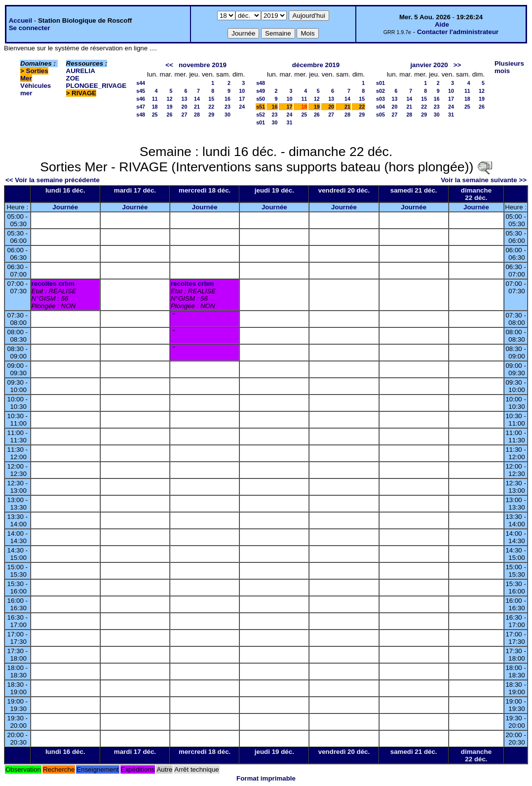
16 (228, 99)
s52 (261, 115)
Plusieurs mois (509, 67)
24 (242, 107)
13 (185, 99)
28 (197, 115)
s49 (261, 91)
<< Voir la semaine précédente (53, 180)
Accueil (20, 20)
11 (155, 99)
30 (228, 115)
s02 (380, 91)
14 (197, 99)
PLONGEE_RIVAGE (96, 86)
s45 (141, 91)
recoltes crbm (53, 284)
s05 (380, 115)
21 (197, 107)
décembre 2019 (316, 65)
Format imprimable (266, 778)
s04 (380, 107)
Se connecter (30, 28)
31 (290, 122)
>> (457, 65)
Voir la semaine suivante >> (484, 180)
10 (242, 91)
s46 (141, 99)
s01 (261, 122)
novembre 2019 (203, 65)
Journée (65, 207)
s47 (141, 107)
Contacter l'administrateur (458, 32)
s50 (261, 99)
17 (242, 99)
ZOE (73, 78)
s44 (141, 83)
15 (211, 99)
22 (211, 107)
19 (170, 107)
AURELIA (81, 71)
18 (155, 107)
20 (185, 107)
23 (228, 107)
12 (170, 99)
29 (211, 115)
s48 (141, 115)
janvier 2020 (429, 65)
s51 (261, 107)
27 (185, 115)
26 (170, 115)
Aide (442, 24)
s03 (380, 99)
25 (155, 115)
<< (169, 65)
